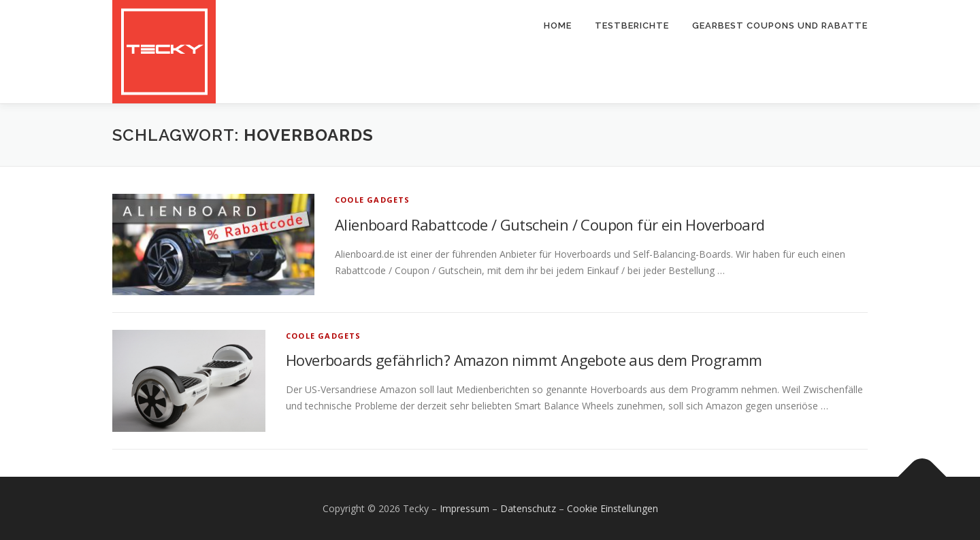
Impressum (464, 508)
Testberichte (632, 26)
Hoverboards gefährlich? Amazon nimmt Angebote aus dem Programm (524, 360)
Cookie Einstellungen (612, 508)
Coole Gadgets (373, 200)
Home (558, 26)
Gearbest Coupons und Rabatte (780, 26)
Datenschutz (528, 508)
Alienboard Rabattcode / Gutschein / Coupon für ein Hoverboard (550, 224)
